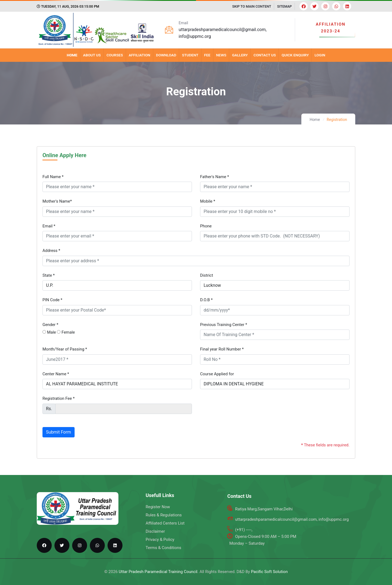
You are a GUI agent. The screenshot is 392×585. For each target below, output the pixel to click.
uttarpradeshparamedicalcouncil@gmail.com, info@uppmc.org (292, 519)
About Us (92, 55)
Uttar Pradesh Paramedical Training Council (158, 572)
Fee (207, 55)
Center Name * (56, 374)
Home (72, 55)
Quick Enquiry (295, 55)
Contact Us (265, 55)
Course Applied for (217, 374)
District (207, 275)
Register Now (158, 507)
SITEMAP (284, 6)
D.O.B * (206, 300)
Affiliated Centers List (165, 523)
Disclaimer (155, 531)
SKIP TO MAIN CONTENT (252, 6)
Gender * (50, 325)
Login (320, 55)
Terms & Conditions (163, 548)
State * (49, 275)
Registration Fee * (59, 398)
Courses (115, 55)
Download (166, 55)
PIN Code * (52, 300)
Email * (49, 226)
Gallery (240, 55)
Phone (206, 226)
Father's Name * (215, 177)
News (221, 55)
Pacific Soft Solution (269, 572)
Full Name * (53, 177)
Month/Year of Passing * (65, 349)
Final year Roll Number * (222, 349)
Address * (51, 251)
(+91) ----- (243, 530)
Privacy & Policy (160, 540)
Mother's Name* (57, 201)
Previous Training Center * (224, 325)
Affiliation (140, 55)
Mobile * (208, 201)
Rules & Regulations (164, 515)
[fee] (124, 409)
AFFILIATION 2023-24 (331, 28)
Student (190, 55)
